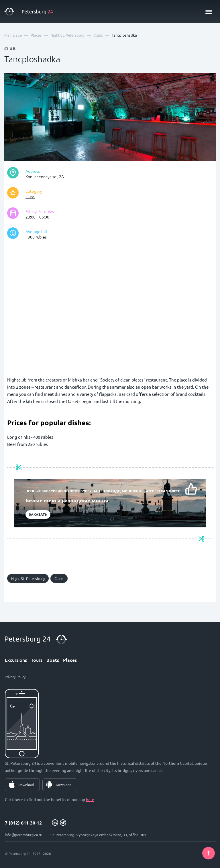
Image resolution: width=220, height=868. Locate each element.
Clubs (30, 197)
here (90, 799)
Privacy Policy (15, 677)
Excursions (16, 660)
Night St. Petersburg (28, 578)
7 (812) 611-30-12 (23, 823)
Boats (53, 660)
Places (70, 660)
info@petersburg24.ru (23, 835)
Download (26, 784)
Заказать (38, 514)
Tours (37, 660)
